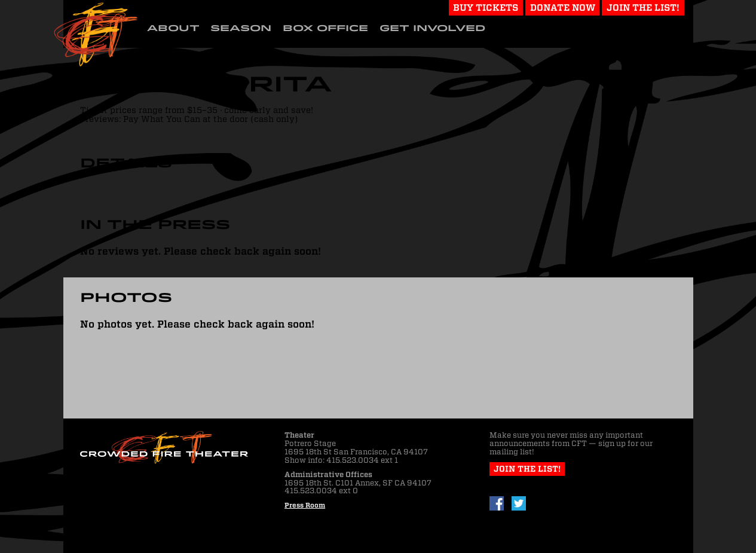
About (173, 28)
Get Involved (432, 28)
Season (241, 28)
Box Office (325, 28)
